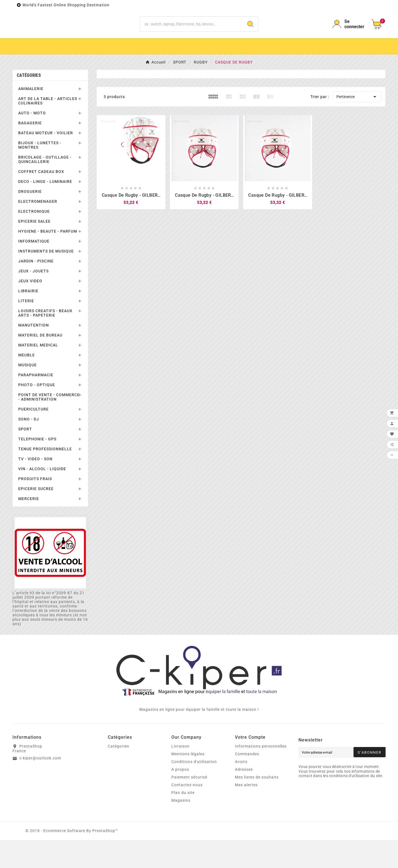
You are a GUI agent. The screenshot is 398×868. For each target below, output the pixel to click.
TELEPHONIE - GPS (37, 467)
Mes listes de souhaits (257, 805)
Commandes (247, 782)
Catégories (29, 103)
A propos (180, 797)
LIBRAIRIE (28, 319)
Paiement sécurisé (189, 805)
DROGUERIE (30, 220)
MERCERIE (29, 527)
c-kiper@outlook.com (40, 786)
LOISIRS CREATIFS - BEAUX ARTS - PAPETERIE (45, 341)
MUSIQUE (28, 393)
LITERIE (26, 329)
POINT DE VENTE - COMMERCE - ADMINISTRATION (49, 425)
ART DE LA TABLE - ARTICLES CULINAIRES (48, 129)
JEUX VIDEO (30, 309)
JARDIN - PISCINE (36, 289)
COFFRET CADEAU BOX (41, 200)
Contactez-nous (187, 813)
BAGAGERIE (30, 151)
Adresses (244, 797)
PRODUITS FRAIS (35, 507)
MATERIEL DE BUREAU (40, 363)
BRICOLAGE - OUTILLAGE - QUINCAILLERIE (45, 188)
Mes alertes (246, 813)
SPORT (25, 457)
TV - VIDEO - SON (35, 487)
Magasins (181, 828)
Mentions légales (188, 782)
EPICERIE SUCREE (36, 517)
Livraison (180, 774)
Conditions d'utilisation (194, 790)
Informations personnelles (261, 774)
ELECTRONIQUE (34, 240)
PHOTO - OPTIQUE (37, 413)
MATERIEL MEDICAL (38, 373)
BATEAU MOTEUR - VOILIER (46, 161)
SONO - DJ (29, 447)
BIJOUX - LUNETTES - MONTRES (40, 173)
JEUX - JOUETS (33, 299)
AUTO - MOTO (32, 141)
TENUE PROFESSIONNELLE (45, 477)
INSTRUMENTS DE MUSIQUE (46, 279)
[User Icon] (349, 38)
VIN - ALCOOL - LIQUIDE (42, 497)
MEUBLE (27, 383)
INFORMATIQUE (34, 269)
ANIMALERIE (31, 117)
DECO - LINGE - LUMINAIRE (45, 210)
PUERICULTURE (33, 437)
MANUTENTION (34, 353)
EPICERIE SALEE (34, 249)
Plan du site (183, 820)
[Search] (250, 38)
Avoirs (241, 790)
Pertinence (357, 125)
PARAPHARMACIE (36, 403)
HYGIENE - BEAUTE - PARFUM (48, 259)
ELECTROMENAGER (38, 230)
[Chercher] (192, 38)
